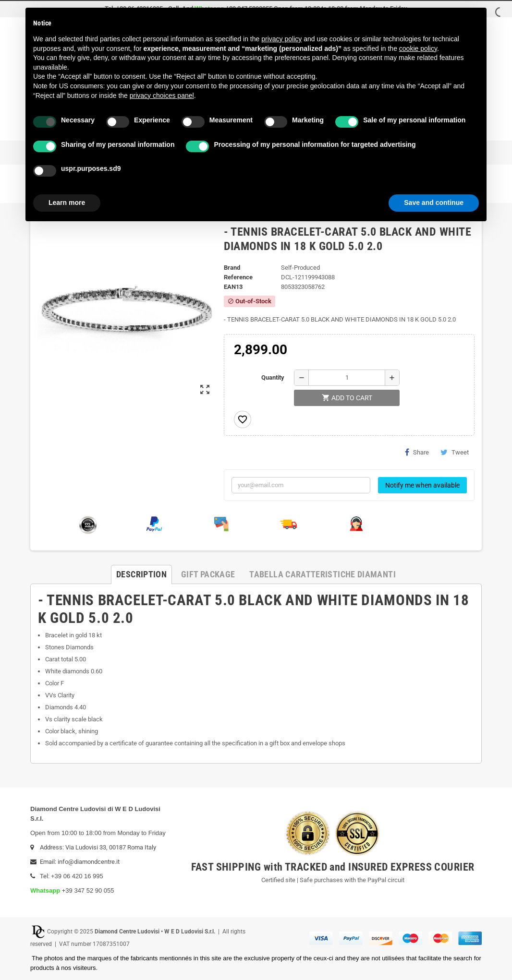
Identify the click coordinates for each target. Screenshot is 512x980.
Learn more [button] (67, 203)
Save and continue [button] (434, 203)
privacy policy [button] (281, 39)
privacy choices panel (162, 96)
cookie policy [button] (418, 48)
